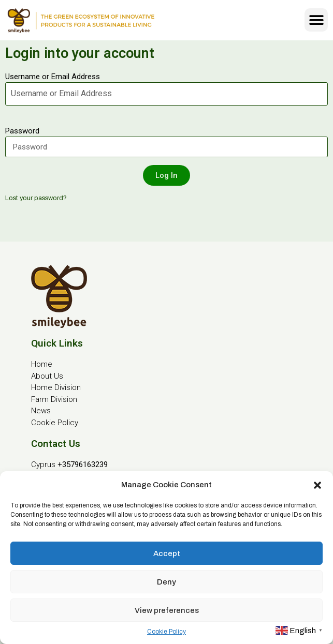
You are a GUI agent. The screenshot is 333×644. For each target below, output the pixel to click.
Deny (166, 582)
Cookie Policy (166, 632)
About (41, 376)
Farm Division (54, 399)
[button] (317, 485)
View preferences (167, 610)
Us (57, 376)
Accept (167, 553)
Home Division (56, 387)
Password (22, 131)
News (41, 411)
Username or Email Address (53, 77)
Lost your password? (36, 198)
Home (42, 364)
